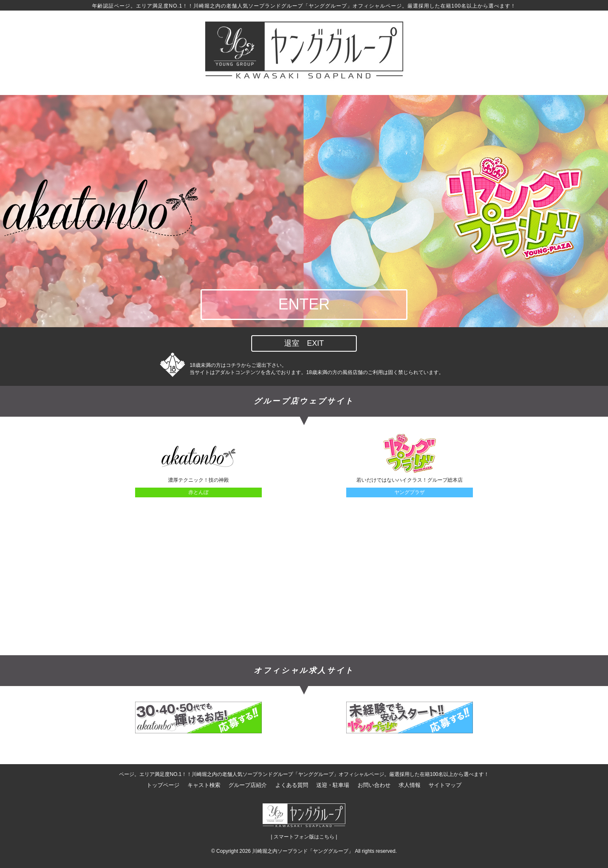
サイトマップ (445, 785)
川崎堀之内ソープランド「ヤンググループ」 (303, 851)
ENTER (304, 304)
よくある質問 (292, 785)
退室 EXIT (304, 343)
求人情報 (410, 785)
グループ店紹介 (248, 785)
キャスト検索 (204, 785)
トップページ (163, 785)
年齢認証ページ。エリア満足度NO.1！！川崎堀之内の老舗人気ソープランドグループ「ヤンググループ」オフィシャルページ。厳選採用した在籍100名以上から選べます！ (304, 6)
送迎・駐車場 (333, 785)
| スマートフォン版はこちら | (304, 837)
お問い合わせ (374, 785)
